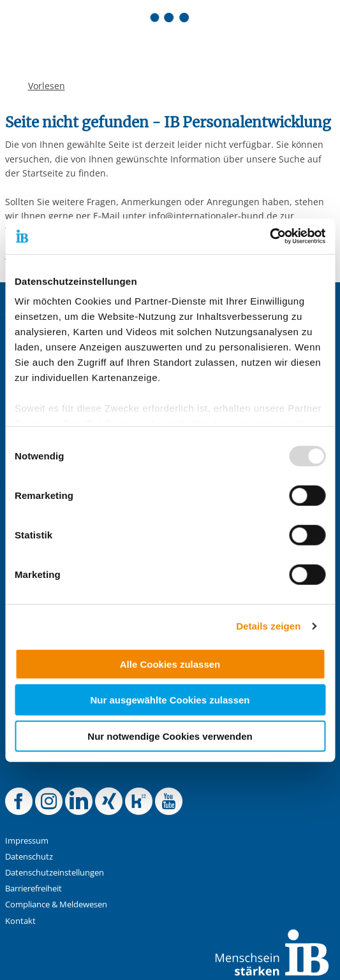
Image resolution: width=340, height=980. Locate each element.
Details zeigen (268, 626)
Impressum (27, 841)
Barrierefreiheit (33, 889)
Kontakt (20, 921)
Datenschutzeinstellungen (55, 873)
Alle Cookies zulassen (170, 664)
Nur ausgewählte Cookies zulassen (170, 700)
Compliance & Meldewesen (56, 904)
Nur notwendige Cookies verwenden (170, 736)
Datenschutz (29, 857)
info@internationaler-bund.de (213, 216)
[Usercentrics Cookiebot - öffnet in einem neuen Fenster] (270, 236)
